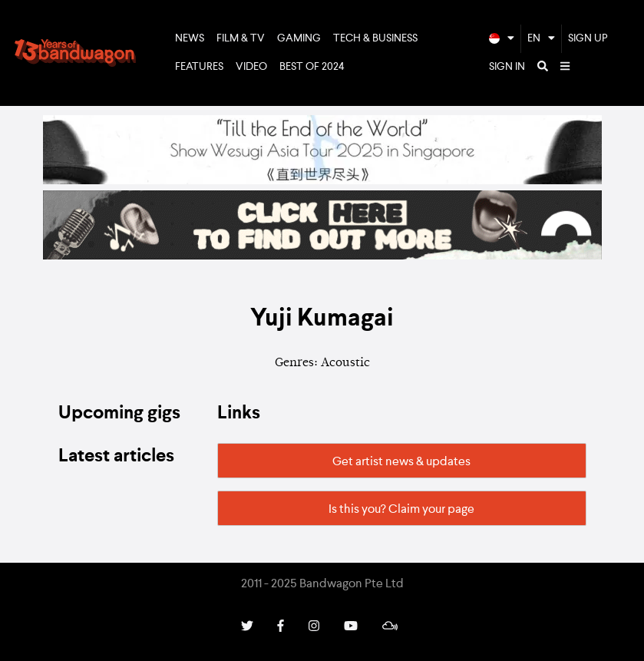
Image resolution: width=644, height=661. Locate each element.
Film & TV (241, 38)
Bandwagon (75, 53)
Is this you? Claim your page (401, 510)
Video (251, 67)
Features (199, 67)
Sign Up (588, 38)
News (190, 38)
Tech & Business (375, 38)
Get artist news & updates (401, 462)
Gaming (299, 38)
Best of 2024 (312, 67)
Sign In (507, 67)
